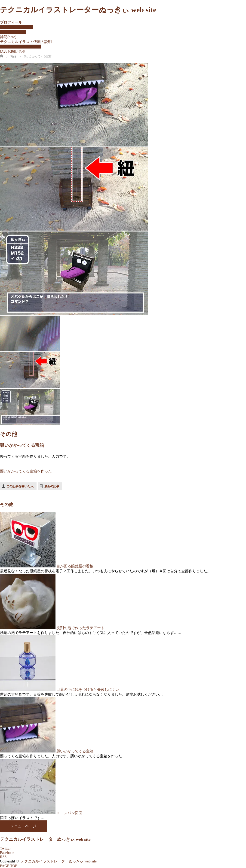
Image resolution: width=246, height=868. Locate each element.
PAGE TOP (9, 866)
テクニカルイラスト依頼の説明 (26, 42)
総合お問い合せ (13, 51)
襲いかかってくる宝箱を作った (26, 471)
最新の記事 (52, 486)
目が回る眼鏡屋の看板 (75, 566)
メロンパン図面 (69, 813)
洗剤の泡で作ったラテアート (80, 628)
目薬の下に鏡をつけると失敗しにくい (88, 690)
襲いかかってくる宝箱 (75, 751)
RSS (3, 857)
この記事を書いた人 (20, 486)
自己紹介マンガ (13, 32)
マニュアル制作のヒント (20, 47)
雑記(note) (8, 37)
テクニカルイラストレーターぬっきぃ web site (78, 10)
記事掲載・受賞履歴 (17, 27)
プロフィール (11, 22)
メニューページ (23, 826)
